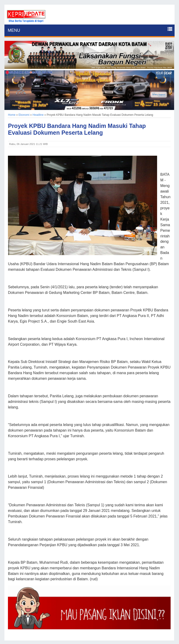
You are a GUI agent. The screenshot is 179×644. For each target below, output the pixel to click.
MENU (14, 30)
